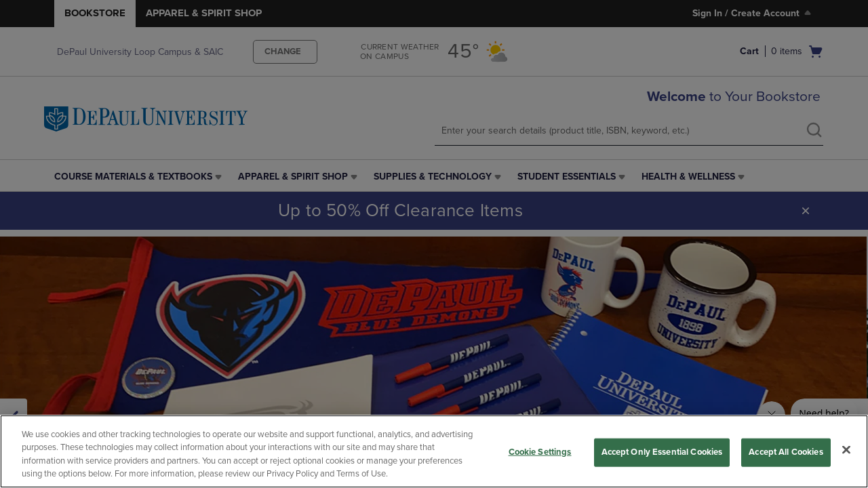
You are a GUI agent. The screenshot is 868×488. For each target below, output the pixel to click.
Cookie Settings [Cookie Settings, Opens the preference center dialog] (540, 452)
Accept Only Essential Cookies (662, 452)
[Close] (846, 449)
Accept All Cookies (786, 452)
